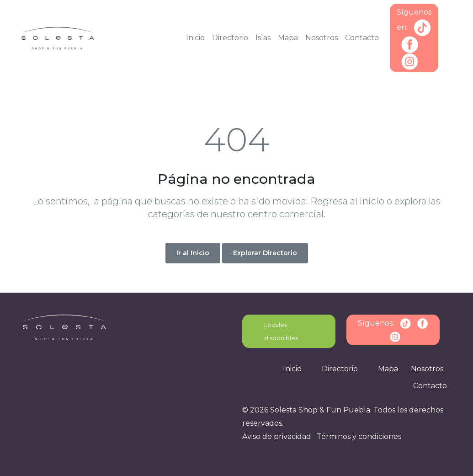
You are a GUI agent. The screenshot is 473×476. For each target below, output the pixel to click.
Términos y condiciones (359, 436)
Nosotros (322, 38)
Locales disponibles (281, 331)
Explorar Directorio (265, 253)
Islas (263, 38)
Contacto (362, 38)
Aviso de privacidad (277, 436)
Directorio (230, 38)
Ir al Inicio (193, 253)
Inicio (195, 38)
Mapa (288, 38)
